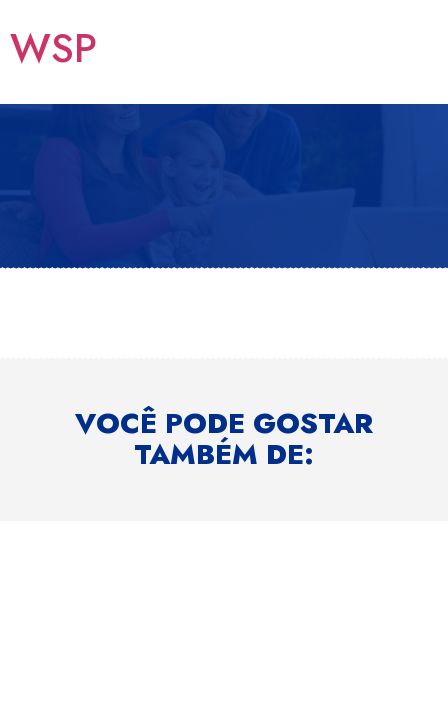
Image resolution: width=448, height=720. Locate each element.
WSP (53, 48)
